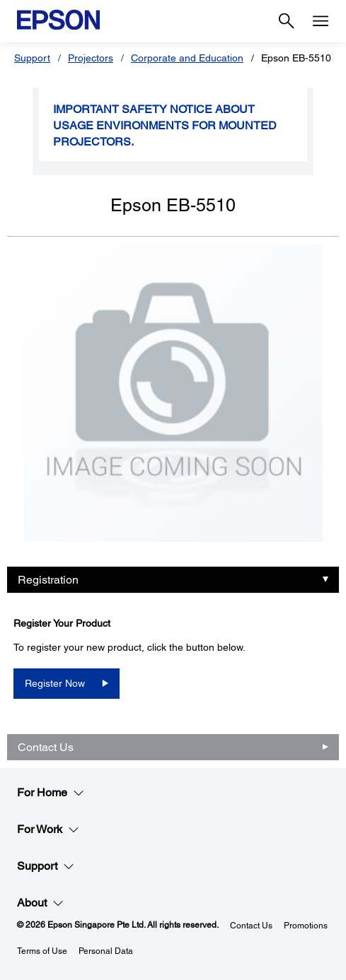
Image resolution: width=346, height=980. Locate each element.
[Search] (287, 21)
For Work (48, 830)
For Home (51, 793)
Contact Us (46, 747)
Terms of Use (42, 951)
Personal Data (106, 951)
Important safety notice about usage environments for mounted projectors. (165, 125)
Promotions (306, 926)
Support (32, 58)
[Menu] (321, 21)
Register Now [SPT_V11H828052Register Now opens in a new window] (55, 683)
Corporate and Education (187, 58)
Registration (48, 580)
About (40, 903)
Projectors (91, 58)
